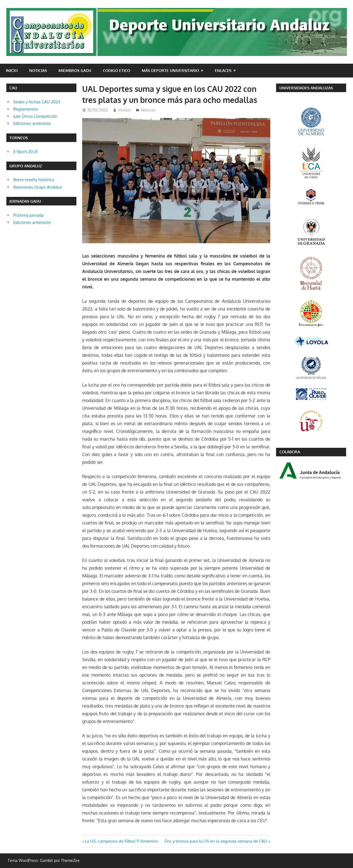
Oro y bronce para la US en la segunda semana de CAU (216, 841)
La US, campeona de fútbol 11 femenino (121, 841)
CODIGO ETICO (117, 70)
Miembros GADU (75, 70)
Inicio (12, 70)
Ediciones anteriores (32, 123)
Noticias (38, 70)
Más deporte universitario (170, 70)
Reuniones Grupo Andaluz (38, 187)
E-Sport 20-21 (26, 152)
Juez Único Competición (35, 116)
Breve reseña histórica (34, 180)
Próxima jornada (28, 215)
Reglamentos (26, 109)
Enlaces (223, 70)
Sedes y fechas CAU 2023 (37, 102)
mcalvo (124, 110)
